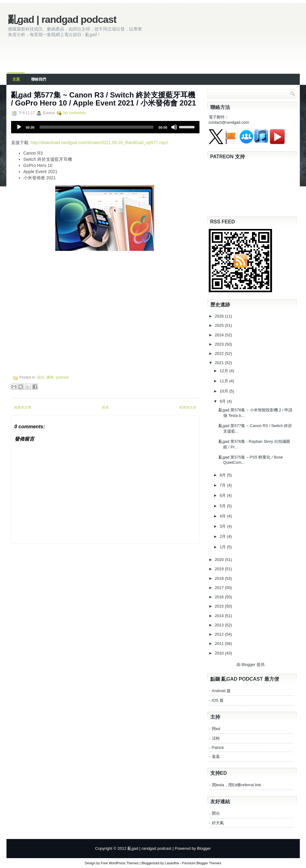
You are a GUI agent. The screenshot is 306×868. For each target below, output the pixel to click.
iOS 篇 (218, 700)
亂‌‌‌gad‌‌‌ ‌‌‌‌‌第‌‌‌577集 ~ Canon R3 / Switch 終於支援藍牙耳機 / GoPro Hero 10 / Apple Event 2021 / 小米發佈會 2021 (104, 99)
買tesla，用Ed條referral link (237, 785)
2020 (220, 560)
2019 (220, 569)
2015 (220, 606)
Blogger (248, 664)
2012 (220, 634)
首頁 (105, 407)
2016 (220, 597)
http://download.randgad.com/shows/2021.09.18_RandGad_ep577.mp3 (99, 143)
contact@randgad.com (229, 122)
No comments (75, 113)
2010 (220, 653)
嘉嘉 (216, 756)
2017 (220, 588)
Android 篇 (221, 691)
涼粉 (216, 738)
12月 (224, 371)
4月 (223, 516)
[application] (105, 127)
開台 (216, 813)
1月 (223, 547)
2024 (220, 335)
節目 (41, 377)
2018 (220, 578)
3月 (223, 526)
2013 (220, 625)
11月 (224, 381)
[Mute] (174, 127)
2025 (220, 325)
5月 (223, 506)
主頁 (16, 79)
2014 (220, 616)
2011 (220, 644)
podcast (62, 377)
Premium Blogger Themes (202, 863)
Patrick (218, 748)
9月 (223, 401)
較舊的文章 (188, 407)
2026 (220, 316)
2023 (220, 344)
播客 (50, 377)
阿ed (216, 729)
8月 (223, 475)
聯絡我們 (39, 79)
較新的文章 (23, 407)
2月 (223, 536)
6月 (223, 495)
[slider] (97, 127)
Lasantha (172, 863)
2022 (220, 353)
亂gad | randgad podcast (62, 19)
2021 (220, 363)
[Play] (19, 127)
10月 (224, 391)
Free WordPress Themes (120, 863)
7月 (223, 485)
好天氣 (218, 823)
